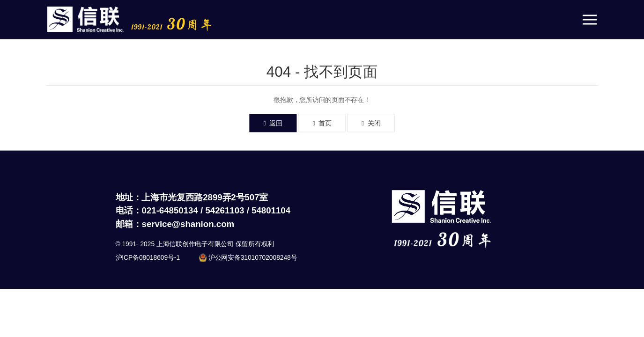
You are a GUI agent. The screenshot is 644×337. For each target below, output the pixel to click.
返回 (273, 123)
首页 (322, 123)
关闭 (371, 123)
